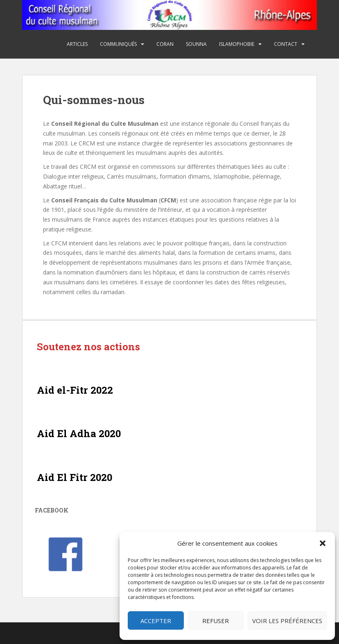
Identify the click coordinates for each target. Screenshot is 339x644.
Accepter (156, 621)
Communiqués (118, 44)
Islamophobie (237, 44)
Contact (286, 44)
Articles (77, 44)
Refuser (216, 621)
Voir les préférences (287, 621)
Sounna (196, 44)
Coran (165, 44)
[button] (323, 543)
